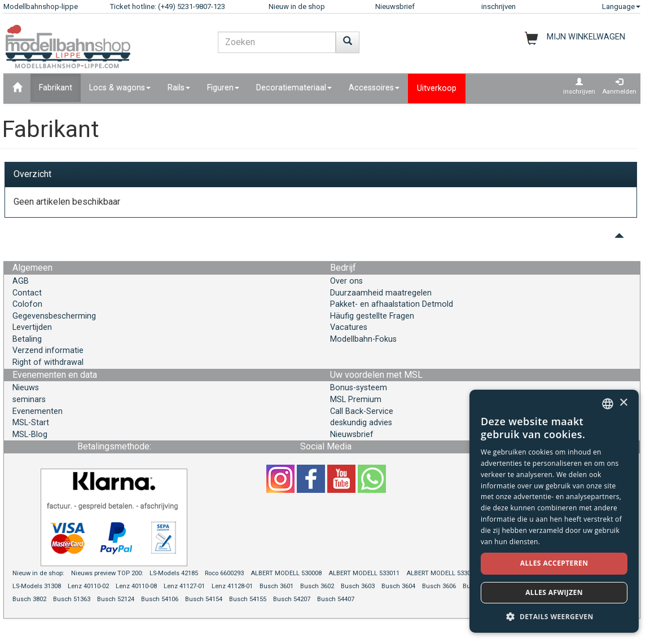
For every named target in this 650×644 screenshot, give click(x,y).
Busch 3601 (276, 586)
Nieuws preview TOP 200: (108, 573)
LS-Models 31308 (37, 586)
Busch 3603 (358, 586)
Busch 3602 (317, 586)
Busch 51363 (72, 599)
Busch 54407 (336, 599)
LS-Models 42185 (174, 573)
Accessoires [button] (374, 88)
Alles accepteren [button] (554, 563)
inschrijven (499, 6)
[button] (554, 616)
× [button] (623, 403)
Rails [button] (179, 88)
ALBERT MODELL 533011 (364, 573)
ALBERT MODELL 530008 (286, 573)
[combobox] (608, 404)
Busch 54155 (248, 599)
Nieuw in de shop (297, 6)
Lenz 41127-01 (184, 586)
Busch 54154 (204, 599)
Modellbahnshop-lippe (41, 6)
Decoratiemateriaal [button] (294, 88)
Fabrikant (56, 88)
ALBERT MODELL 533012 (442, 573)
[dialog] (554, 511)
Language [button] (621, 6)
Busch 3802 (29, 599)
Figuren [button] (223, 88)
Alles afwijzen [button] (554, 592)
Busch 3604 (398, 586)
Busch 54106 (160, 599)
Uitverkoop (437, 88)
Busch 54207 (292, 599)
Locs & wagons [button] (120, 88)
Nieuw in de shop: (38, 573)
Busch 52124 (116, 599)
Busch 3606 (439, 586)
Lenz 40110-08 (136, 586)
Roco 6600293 (224, 573)
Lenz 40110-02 (88, 586)
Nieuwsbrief (395, 6)
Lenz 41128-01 (232, 586)
